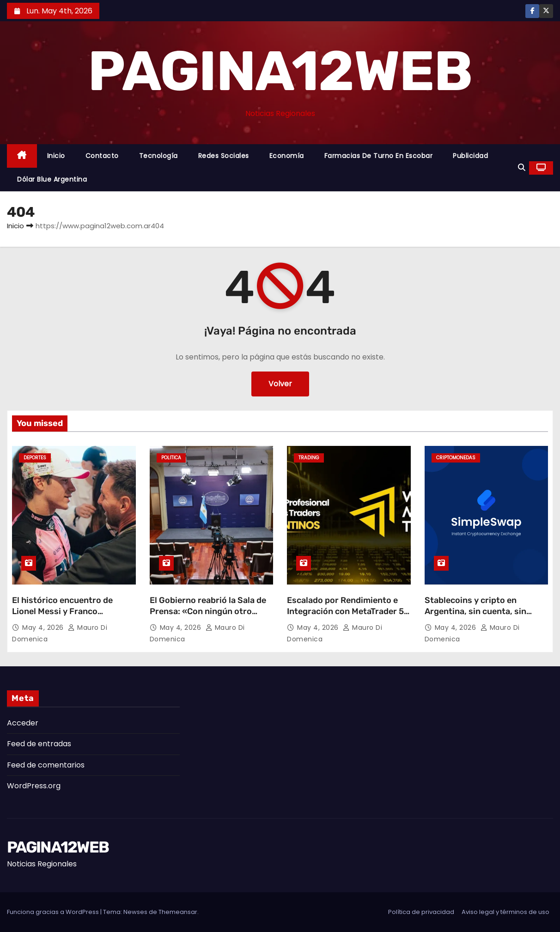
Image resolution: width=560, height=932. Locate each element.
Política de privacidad (421, 912)
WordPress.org (34, 786)
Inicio (56, 156)
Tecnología (158, 156)
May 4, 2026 (44, 627)
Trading (309, 458)
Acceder (23, 723)
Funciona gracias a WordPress (54, 912)
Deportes (35, 458)
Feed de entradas (39, 744)
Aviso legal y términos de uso (505, 912)
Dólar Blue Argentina (52, 179)
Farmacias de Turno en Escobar (379, 156)
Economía (287, 156)
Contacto (102, 156)
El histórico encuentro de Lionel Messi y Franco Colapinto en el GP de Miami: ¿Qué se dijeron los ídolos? (68, 617)
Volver (280, 384)
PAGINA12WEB (280, 71)
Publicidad (470, 156)
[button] (522, 168)
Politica (171, 458)
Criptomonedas (456, 458)
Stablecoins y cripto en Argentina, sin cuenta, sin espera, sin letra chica (475, 611)
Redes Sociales (224, 156)
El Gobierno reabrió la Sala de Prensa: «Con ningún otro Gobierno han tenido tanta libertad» (208, 617)
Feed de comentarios (46, 765)
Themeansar (178, 912)
